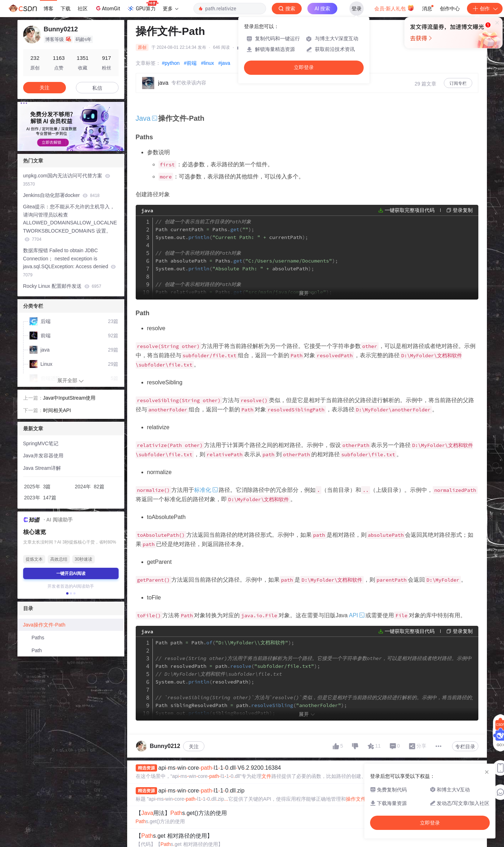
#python (171, 63)
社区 (83, 9)
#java (224, 63)
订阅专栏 (458, 83)
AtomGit (107, 8)
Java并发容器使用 (43, 456)
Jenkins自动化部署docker (61, 195)
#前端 (190, 63)
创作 (485, 9)
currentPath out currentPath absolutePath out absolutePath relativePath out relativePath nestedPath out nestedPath (283, 276)
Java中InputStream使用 (69, 398)
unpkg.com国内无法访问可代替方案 (67, 180)
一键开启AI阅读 (71, 573)
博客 (48, 9)
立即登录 (304, 67)
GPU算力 (143, 6)
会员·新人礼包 (394, 8)
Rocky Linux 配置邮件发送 (62, 286)
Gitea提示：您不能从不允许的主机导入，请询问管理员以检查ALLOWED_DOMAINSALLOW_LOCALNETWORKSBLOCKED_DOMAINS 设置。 (70, 223)
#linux (207, 63)
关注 (194, 747)
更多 (171, 9)
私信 (97, 88)
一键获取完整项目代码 (410, 210)
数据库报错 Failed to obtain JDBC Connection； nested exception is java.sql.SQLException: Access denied (70, 263)
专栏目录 (465, 747)
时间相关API (57, 410)
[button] (67, 593)
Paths (38, 638)
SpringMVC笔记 (41, 443)
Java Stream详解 (42, 468)
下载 (66, 9)
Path (37, 650)
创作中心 (450, 9)
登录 (357, 9)
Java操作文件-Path (44, 625)
